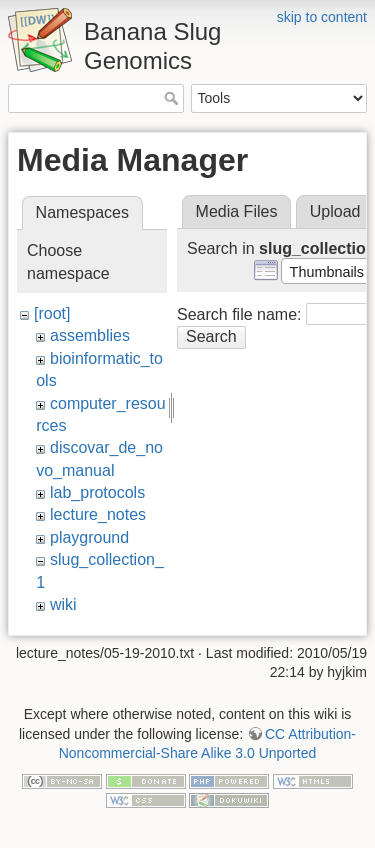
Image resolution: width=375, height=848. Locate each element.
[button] (326, 271)
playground (89, 537)
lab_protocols (97, 492)
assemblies (90, 335)
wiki (63, 604)
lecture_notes (98, 514)
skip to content (322, 17)
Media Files (237, 211)
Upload (335, 211)
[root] (52, 313)
